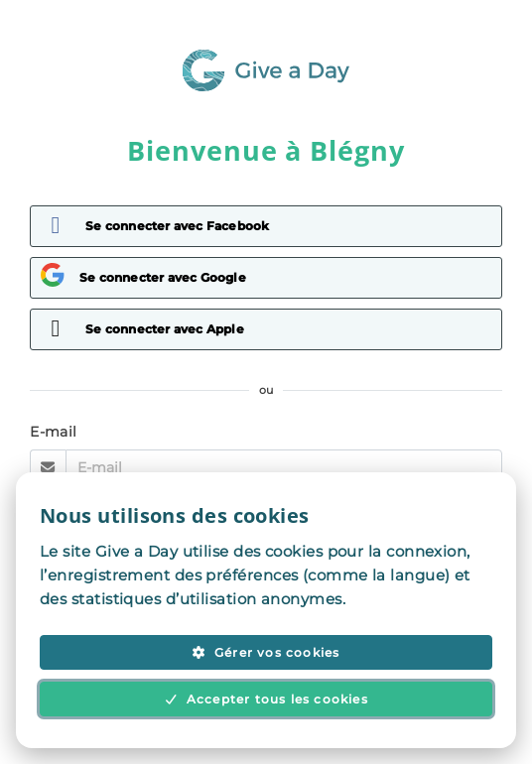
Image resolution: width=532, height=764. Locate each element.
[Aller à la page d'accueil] (266, 86)
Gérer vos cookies (266, 652)
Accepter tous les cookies (266, 699)
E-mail (54, 432)
